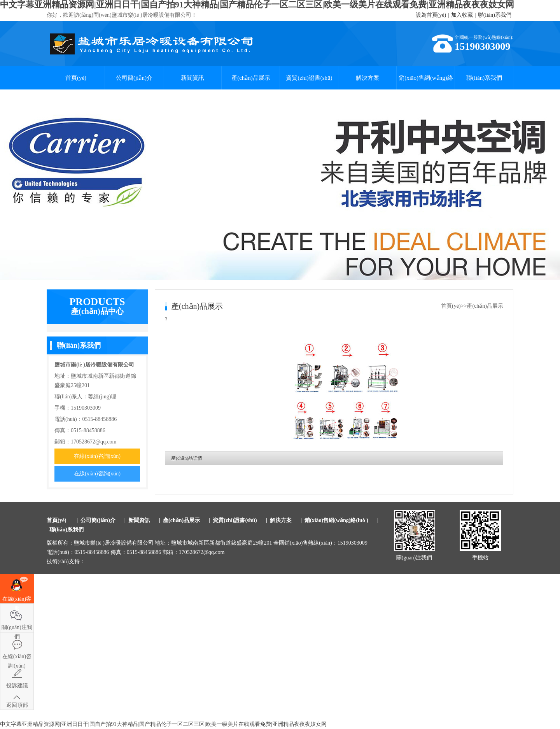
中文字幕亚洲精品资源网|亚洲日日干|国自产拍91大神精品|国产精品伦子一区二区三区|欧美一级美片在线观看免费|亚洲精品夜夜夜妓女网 (163, 724)
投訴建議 (17, 686)
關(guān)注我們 (17, 628)
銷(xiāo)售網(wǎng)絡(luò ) (426, 82)
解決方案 (367, 78)
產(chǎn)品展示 (251, 78)
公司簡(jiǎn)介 (134, 78)
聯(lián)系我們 (495, 15)
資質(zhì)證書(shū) (309, 78)
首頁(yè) (76, 78)
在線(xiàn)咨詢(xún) (97, 456)
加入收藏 (462, 15)
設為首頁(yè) (431, 15)
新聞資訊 (192, 78)
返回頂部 (17, 705)
